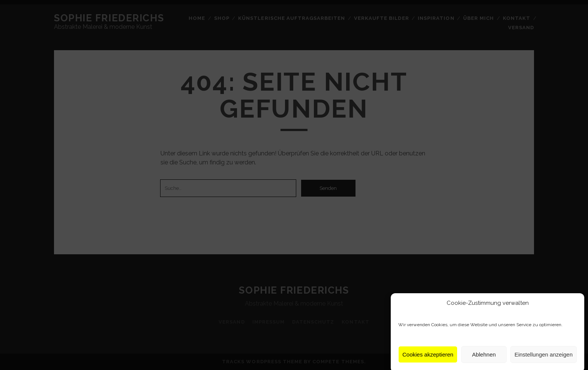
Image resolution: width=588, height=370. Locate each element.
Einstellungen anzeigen (544, 357)
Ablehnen (484, 357)
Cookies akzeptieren (428, 357)
